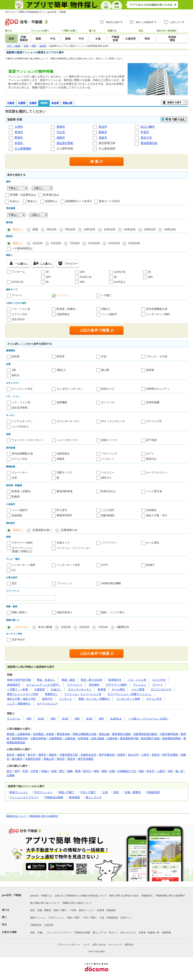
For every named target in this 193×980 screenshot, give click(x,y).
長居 (54, 771)
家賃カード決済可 (110, 201)
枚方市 (32, 755)
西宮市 (71, 759)
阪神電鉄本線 (20, 738)
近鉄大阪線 (98, 738)
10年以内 (90, 229)
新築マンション (19, 792)
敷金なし (33, 201)
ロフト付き (159, 680)
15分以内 (114, 243)
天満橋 (11, 775)
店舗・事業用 (133, 792)
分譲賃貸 (40, 689)
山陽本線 (70, 738)
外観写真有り (64, 612)
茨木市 (150, 771)
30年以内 (170, 229)
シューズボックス (67, 440)
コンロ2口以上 (20, 426)
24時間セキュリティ (158, 389)
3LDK (89, 719)
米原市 (19, 143)
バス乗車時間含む (22, 248)
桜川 (9, 771)
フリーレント (64, 583)
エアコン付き (20, 314)
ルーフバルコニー (157, 472)
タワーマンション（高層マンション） (130, 694)
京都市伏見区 (33, 759)
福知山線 (104, 734)
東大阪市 (17, 759)
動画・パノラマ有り (113, 612)
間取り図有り (20, 612)
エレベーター (20, 472)
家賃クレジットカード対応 (23, 694)
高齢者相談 (108, 515)
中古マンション (43, 792)
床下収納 (151, 440)
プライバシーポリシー (69, 945)
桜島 (104, 771)
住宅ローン (126, 918)
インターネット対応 (68, 565)
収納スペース (109, 440)
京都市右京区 (88, 755)
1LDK (41, 719)
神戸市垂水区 (107, 755)
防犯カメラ (108, 389)
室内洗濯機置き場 (157, 309)
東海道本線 (63, 734)
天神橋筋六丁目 (127, 771)
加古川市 (133, 755)
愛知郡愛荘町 (149, 143)
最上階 (105, 370)
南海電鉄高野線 (172, 738)
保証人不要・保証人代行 (21, 699)
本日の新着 (45, 627)
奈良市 (156, 755)
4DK (82, 282)
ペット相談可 (109, 314)
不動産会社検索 (54, 797)
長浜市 (103, 127)
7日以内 (103, 627)
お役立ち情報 (9, 932)
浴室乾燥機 (153, 402)
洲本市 (42, 755)
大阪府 (11, 103)
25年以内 (150, 229)
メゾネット (108, 459)
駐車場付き (115, 680)
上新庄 (161, 771)
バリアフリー (109, 543)
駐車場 (102, 689)
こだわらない (21, 627)
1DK (82, 272)
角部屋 (150, 370)
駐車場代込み (51, 195)
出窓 (14, 478)
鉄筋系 (16, 356)
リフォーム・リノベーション (74, 548)
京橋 (112, 771)
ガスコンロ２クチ (161, 689)
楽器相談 (17, 515)
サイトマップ (115, 945)
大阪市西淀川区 (69, 755)
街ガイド (113, 933)
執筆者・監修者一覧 (149, 933)
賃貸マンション (87, 910)
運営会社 (129, 945)
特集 (32, 933)
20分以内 (134, 243)
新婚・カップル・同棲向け (94, 699)
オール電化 (153, 543)
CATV (105, 565)
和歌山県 (67, 103)
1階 (14, 370)
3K (115, 277)
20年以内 (130, 229)
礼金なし (15, 201)
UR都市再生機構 (111, 583)
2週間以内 (123, 627)
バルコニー (108, 472)
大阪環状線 (55, 738)
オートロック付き (22, 389)
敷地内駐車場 (64, 491)
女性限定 (151, 510)
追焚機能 (62, 402)
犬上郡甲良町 (65, 149)
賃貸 (116, 792)
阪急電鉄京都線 (121, 734)
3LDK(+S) (18, 282)
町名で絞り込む (176, 119)
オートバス (108, 402)
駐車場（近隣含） (67, 309)
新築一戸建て (67, 792)
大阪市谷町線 (38, 738)
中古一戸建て (88, 792)
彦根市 (61, 127)
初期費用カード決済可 (79, 201)
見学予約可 (18, 319)
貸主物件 (94, 685)
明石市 (61, 759)
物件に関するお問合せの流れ (124, 896)
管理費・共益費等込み (23, 195)
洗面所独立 (63, 314)
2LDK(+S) (86, 277)
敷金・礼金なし (46, 680)
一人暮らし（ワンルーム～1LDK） (149, 719)
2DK (48, 277)
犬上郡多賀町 (107, 149)
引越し (41, 933)
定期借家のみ (69, 530)
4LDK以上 (120, 282)
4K (47, 282)
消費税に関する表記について (77, 903)
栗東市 (103, 132)
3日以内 (84, 627)
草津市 (19, 132)
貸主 (14, 583)
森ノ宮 (179, 771)
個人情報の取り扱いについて (45, 903)
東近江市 (146, 138)
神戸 (17, 771)
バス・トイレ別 (21, 309)
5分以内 (56, 243)
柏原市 (121, 755)
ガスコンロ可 (154, 421)
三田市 (145, 755)
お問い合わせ (99, 945)
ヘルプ (86, 945)
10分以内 (94, 243)
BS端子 (150, 565)
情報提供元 (147, 896)
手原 (25, 771)
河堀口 (45, 771)
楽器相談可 (14, 685)
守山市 (61, 132)
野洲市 (19, 138)
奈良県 (55, 103)
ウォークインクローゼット (28, 440)
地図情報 (166, 933)
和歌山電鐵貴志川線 (84, 734)
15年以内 (110, 229)
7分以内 (75, 243)
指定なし (18, 229)
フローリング (109, 454)
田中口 (87, 771)
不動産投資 (153, 792)
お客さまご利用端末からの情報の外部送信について (81, 896)
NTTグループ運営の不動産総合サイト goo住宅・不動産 (36, 12)
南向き (16, 375)
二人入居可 (108, 510)
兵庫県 (22, 103)
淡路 (141, 771)
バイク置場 (138, 689)
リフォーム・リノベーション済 (83, 694)
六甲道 (34, 771)
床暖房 (61, 459)
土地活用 (49, 925)
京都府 (33, 103)
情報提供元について (16, 816)
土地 (105, 792)
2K (149, 272)
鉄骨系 (61, 356)
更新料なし (52, 201)
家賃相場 (74, 797)
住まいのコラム (128, 933)
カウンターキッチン (68, 421)
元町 (170, 771)
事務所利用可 (64, 515)
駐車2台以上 (109, 491)
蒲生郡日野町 (65, 143)
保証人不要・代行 (157, 515)
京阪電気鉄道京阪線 (145, 734)
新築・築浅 (68, 680)
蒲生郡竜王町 (107, 143)
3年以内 (52, 229)
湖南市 (61, 138)
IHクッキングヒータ (113, 421)
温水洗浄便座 (20, 408)
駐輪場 (16, 496)
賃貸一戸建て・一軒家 (65, 910)
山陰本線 (112, 738)
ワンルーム (18, 272)
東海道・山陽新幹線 (18, 734)
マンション (63, 295)
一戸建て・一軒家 (18, 689)
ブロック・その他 (157, 356)
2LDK (65, 719)
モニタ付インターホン (70, 389)
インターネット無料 (158, 314)
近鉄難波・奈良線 (44, 734)
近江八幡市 (148, 127)
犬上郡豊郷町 (23, 149)
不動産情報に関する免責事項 (43, 816)
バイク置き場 (154, 491)
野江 (62, 771)
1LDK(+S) (120, 272)
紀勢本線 (83, 738)
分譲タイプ (63, 543)
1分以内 (37, 243)
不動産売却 (36, 925)
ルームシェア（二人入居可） (44, 685)
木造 (104, 356)
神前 (96, 771)
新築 (35, 229)
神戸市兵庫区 (170, 755)
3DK (150, 277)
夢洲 (78, 771)
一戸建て (106, 295)
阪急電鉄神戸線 (129, 738)
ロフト (150, 454)
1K (47, 272)
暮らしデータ (94, 797)
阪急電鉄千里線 (150, 738)
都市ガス (106, 478)
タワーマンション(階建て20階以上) (22, 550)
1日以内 (66, 627)
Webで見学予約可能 (19, 680)
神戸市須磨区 (86, 759)
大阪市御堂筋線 (169, 734)
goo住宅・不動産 (11, 895)
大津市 (19, 127)
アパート (17, 295)
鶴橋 (70, 771)
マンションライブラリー (24, 797)
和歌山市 (49, 759)
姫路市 (21, 755)
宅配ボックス (64, 472)
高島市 (103, 138)
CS (13, 570)
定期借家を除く (42, 530)
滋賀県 (44, 103)
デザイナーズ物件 (22, 543)
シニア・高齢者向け (19, 703)
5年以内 (70, 229)
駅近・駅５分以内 (92, 680)
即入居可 (62, 510)
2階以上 (106, 309)
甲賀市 (145, 132)
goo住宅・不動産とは (41, 896)
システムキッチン (22, 421)
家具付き (151, 459)
